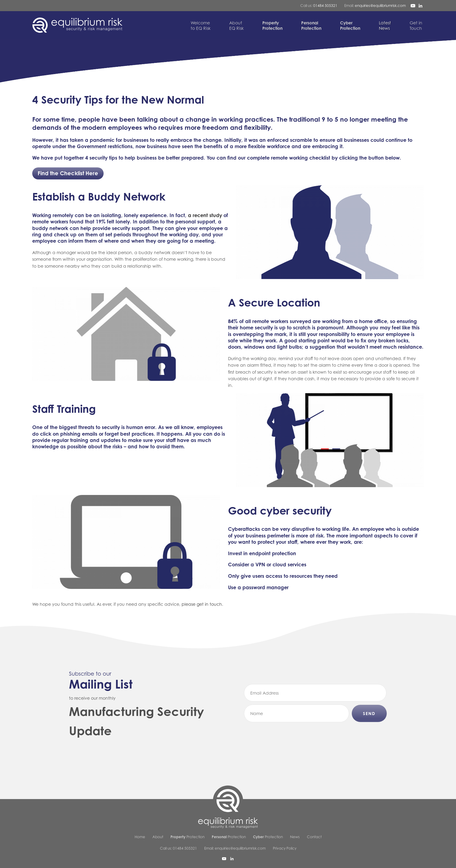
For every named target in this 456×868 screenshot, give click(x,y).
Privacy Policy (285, 848)
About (158, 837)
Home (140, 837)
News (385, 25)
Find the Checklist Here (68, 173)
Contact (314, 837)
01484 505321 (325, 6)
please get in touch (202, 604)
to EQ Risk (201, 25)
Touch (416, 25)
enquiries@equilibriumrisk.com (380, 6)
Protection (187, 837)
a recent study (205, 215)
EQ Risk (236, 25)
